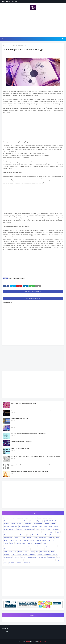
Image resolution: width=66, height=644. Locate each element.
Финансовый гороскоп (21, 543)
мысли (52, 552)
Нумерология (15, 535)
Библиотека (33, 518)
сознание (27, 560)
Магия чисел (7, 532)
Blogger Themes (43, 642)
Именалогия (14, 526)
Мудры (58, 532)
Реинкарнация (42, 538)
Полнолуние (40, 535)
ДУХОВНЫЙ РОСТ (48, 521)
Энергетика (47, 546)
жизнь (42, 549)
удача (6, 563)
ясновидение (27, 563)
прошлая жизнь (8, 557)
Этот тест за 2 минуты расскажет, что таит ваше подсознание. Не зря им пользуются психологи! (36, 456)
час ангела (12, 563)
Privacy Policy (5, 632)
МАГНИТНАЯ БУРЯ (41, 529)
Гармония (33, 521)
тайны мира (44, 560)
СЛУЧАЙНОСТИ (13, 540)
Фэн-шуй (30, 543)
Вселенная (19, 521)
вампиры (11, 549)
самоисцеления (42, 557)
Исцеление (34, 526)
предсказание (47, 554)
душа (21, 549)
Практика (53, 535)
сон (32, 560)
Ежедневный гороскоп (10, 524)
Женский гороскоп (38, 524)
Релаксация (51, 538)
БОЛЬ (27, 518)
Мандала (15, 532)
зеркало (56, 549)
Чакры (44, 543)
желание (27, 549)
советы (20, 560)
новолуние (7, 554)
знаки (6, 552)
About (8, 1)
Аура (13, 518)
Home (3, 1)
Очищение (23, 535)
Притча (35, 538)
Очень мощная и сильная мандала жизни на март (24, 403)
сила (10, 560)
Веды (40, 518)
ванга (17, 549)
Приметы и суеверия (26, 538)
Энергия (54, 546)
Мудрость (52, 532)
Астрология (7, 518)
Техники (6, 543)
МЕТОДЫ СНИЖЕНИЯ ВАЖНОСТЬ (20, 449)
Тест (54, 540)
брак (5, 549)
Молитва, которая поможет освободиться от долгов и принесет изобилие (30, 472)
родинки (23, 557)
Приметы (17, 538)
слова (15, 560)
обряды (19, 554)
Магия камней (56, 529)
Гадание (26, 521)
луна (10, 278)
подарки (25, 554)
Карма (45, 526)
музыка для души (45, 552)
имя (15, 552)
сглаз (6, 560)
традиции (59, 560)
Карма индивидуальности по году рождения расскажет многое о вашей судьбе (31, 411)
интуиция (21, 552)
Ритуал (58, 538)
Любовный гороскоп (29, 529)
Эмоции (40, 546)
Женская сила (28, 524)
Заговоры (47, 524)
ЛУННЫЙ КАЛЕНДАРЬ (18, 46)
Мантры (21, 532)
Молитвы (45, 532)
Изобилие (7, 526)
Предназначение (8, 538)
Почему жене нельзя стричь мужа (20, 418)
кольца (27, 552)
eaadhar (27, 642)
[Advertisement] (33, 23)
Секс (20, 540)
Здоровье (54, 524)
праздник (40, 554)
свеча (59, 557)
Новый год (7, 535)
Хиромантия (38, 543)
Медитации (28, 532)
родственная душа (32, 557)
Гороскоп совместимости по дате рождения (22, 441)
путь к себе (17, 557)
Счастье (32, 540)
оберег (13, 554)
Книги (50, 526)
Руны (6, 540)
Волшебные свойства (9, 521)
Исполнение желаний (24, 526)
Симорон (26, 540)
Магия (49, 529)
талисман (52, 560)
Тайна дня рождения (41, 540)
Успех (12, 543)
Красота (56, 526)
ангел (60, 546)
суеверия (37, 560)
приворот (55, 554)
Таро (50, 540)
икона (11, 552)
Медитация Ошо (37, 532)
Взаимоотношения (48, 518)
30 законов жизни (16, 426)
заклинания (49, 549)
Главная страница (8, 46)
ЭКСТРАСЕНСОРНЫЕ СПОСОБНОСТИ (14, 546)
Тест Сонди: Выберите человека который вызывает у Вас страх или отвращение (32, 464)
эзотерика (19, 563)
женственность (35, 549)
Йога (40, 526)
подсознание (32, 554)
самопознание (52, 557)
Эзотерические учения (31, 546)
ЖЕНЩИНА (20, 524)
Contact (14, 1)
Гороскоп (39, 521)
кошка (32, 552)
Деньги (57, 521)
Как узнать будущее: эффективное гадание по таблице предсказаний (29, 434)
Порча (47, 535)
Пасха (33, 535)
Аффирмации (20, 518)
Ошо (28, 535)
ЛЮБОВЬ (20, 529)
